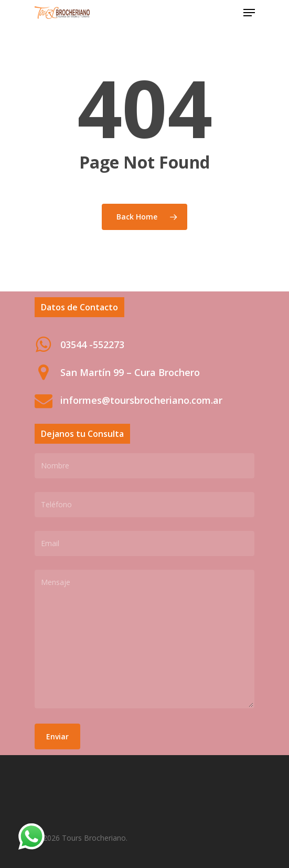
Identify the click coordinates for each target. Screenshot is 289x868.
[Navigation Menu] (249, 13)
